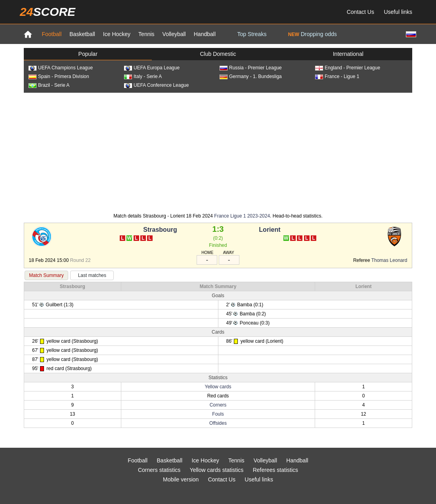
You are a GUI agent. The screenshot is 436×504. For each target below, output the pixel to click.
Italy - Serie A (143, 76)
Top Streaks (252, 34)
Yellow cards (218, 387)
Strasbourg (160, 230)
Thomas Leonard (389, 260)
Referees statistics (275, 470)
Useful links (398, 12)
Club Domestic (218, 54)
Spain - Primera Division (59, 76)
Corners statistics (159, 470)
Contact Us (360, 12)
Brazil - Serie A (49, 85)
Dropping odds (313, 34)
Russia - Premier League (251, 68)
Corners (218, 405)
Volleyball (174, 34)
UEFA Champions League (61, 68)
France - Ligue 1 (337, 76)
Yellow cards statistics (217, 470)
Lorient (270, 230)
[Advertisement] (218, 152)
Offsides (218, 423)
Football (52, 34)
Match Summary (46, 275)
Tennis (146, 34)
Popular (88, 54)
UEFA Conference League (156, 85)
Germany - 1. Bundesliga (251, 76)
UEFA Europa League (152, 68)
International (348, 54)
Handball (205, 34)
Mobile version (181, 479)
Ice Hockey (117, 34)
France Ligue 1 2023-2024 (242, 216)
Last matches (92, 275)
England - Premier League (348, 68)
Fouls (218, 414)
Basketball (82, 34)
